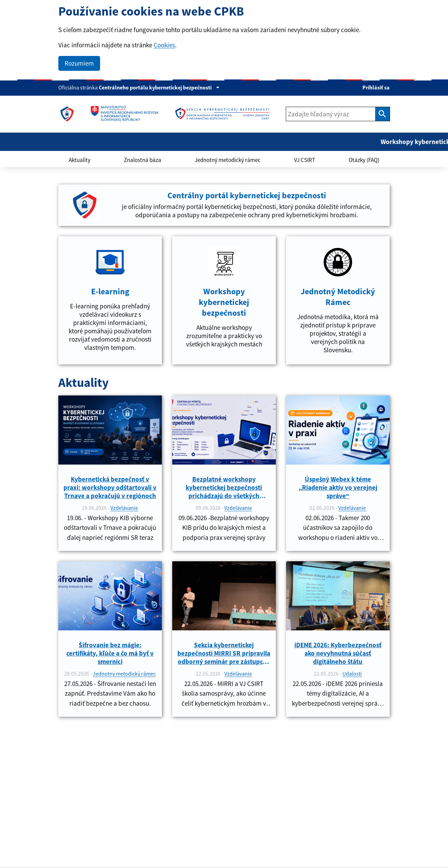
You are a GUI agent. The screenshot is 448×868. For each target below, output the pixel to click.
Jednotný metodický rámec (228, 160)
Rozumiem (79, 63)
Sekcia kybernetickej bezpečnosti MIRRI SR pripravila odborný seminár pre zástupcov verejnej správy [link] (224, 653)
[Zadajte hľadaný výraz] (331, 114)
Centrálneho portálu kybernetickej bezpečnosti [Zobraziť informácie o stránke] (159, 87)
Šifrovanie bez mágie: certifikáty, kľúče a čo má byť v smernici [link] (110, 653)
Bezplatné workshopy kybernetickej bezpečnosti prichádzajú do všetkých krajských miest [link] (224, 487)
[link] (67, 114)
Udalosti (352, 674)
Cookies (164, 45)
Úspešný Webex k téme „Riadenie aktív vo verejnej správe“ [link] (338, 487)
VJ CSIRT (305, 160)
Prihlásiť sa (376, 87)
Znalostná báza (143, 160)
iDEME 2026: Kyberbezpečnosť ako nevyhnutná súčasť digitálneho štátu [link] (338, 653)
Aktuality (80, 160)
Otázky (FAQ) (364, 160)
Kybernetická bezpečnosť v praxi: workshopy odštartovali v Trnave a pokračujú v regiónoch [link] (110, 487)
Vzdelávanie (124, 508)
